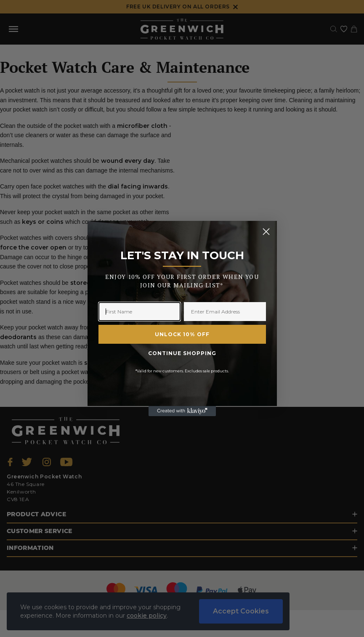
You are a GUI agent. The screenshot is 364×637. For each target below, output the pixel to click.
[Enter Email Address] (225, 312)
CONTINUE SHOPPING (182, 353)
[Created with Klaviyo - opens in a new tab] (182, 411)
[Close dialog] (266, 232)
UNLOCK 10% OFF (182, 334)
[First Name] (139, 312)
